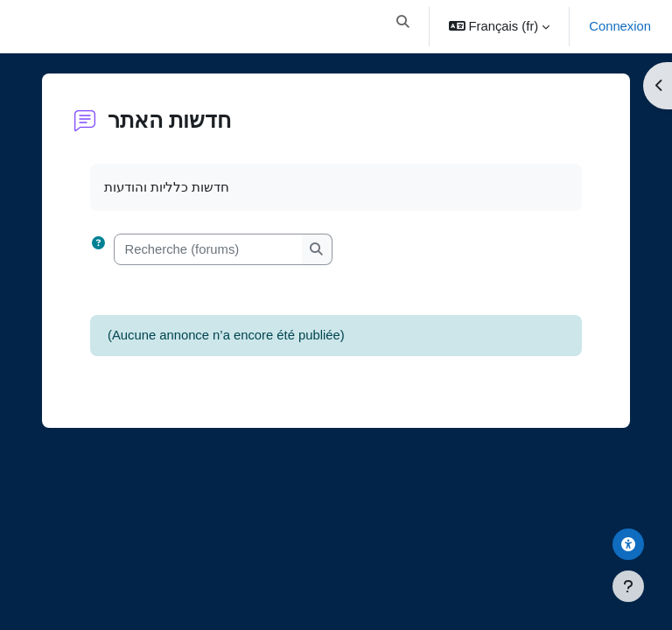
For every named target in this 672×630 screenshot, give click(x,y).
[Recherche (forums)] (208, 249)
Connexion (620, 26)
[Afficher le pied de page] (628, 586)
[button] (402, 26)
